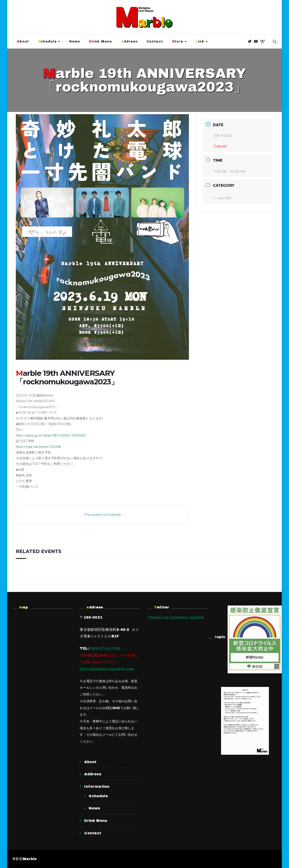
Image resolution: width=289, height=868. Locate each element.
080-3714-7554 (105, 648)
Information (97, 786)
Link (200, 41)
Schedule (47, 41)
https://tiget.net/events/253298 (38, 447)
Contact (155, 41)
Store (178, 41)
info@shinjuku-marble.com (107, 669)
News (75, 41)
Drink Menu (100, 41)
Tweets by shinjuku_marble (176, 617)
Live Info (223, 198)
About (23, 41)
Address (129, 41)
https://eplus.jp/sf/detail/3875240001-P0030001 (51, 435)
